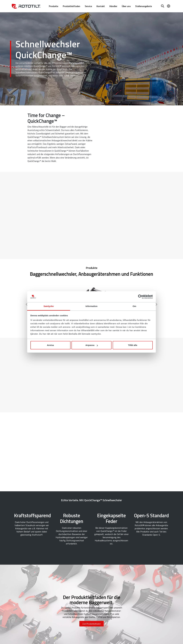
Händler (113, 6)
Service (88, 6)
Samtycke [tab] (49, 306)
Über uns (126, 6)
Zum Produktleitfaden (92, 624)
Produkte (54, 6)
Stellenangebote (144, 6)
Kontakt (101, 6)
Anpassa (92, 345)
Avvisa (50, 345)
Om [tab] (134, 306)
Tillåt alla (133, 345)
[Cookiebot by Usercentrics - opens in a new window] (140, 297)
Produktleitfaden (71, 6)
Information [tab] (91, 306)
